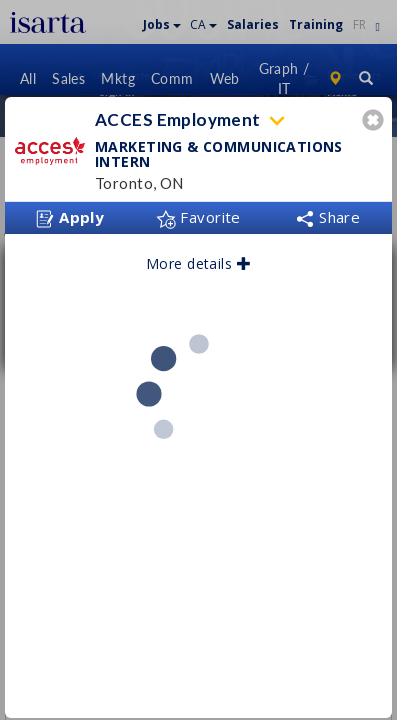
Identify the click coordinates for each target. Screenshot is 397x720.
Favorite (198, 210)
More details (198, 256)
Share (328, 210)
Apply (70, 211)
